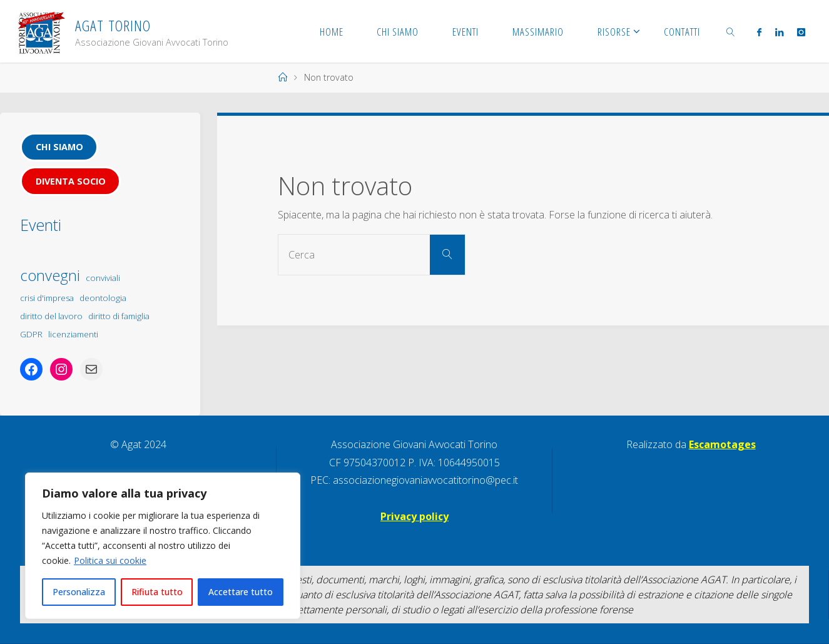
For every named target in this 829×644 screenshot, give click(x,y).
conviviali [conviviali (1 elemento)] (103, 278)
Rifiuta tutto (157, 592)
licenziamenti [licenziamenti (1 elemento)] (73, 334)
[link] (731, 31)
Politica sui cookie (110, 560)
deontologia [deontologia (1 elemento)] (103, 298)
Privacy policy (414, 516)
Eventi (41, 225)
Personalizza (79, 592)
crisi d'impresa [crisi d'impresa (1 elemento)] (47, 298)
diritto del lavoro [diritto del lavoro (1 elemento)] (51, 316)
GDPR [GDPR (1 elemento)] (31, 334)
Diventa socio (71, 181)
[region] (163, 546)
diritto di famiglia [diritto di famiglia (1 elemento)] (119, 316)
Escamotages (722, 444)
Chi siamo (59, 147)
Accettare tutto (241, 592)
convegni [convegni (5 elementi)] (50, 275)
